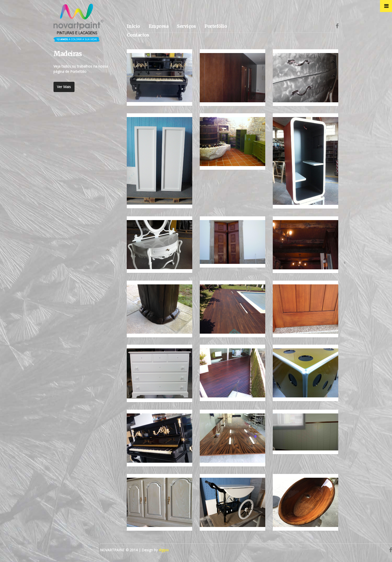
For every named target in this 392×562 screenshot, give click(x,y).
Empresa (159, 26)
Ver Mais (64, 87)
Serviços (186, 26)
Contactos (138, 35)
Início (133, 26)
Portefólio (216, 26)
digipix (164, 550)
